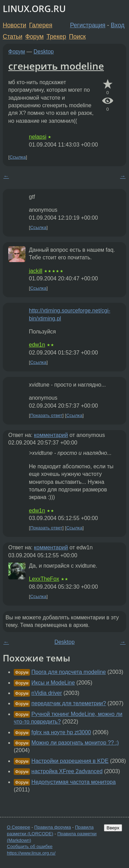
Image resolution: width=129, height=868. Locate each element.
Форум (34, 37)
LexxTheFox (44, 579)
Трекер (56, 37)
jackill (36, 271)
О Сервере (19, 827)
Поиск (78, 37)
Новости (14, 25)
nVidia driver (47, 693)
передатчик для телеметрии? (69, 703)
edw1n (37, 345)
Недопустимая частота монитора (73, 782)
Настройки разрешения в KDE (70, 761)
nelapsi (38, 137)
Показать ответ (46, 415)
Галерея (41, 25)
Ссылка (18, 157)
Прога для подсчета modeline (68, 672)
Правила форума (53, 827)
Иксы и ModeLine (53, 683)
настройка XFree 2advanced (67, 771)
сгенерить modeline (56, 66)
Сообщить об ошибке (30, 846)
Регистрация (88, 25)
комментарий (51, 435)
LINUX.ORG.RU (34, 9)
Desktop (44, 52)
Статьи (13, 37)
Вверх (113, 828)
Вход (118, 25)
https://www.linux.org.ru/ (31, 853)
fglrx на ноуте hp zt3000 (61, 732)
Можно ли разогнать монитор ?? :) (75, 743)
